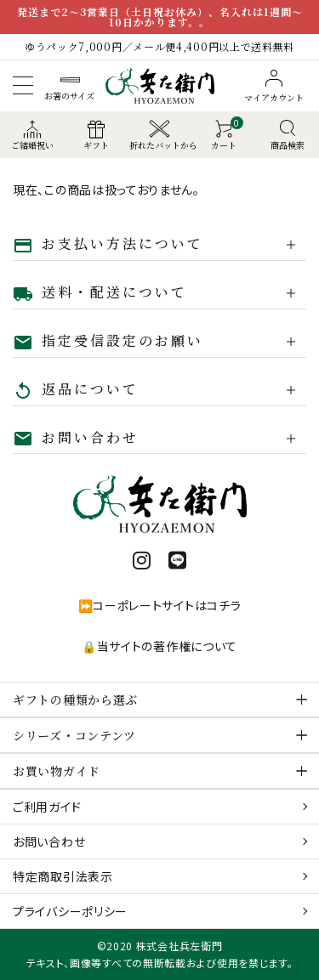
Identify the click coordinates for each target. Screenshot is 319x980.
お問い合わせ (49, 841)
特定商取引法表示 (63, 876)
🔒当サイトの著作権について (159, 646)
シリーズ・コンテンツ (74, 735)
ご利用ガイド (47, 807)
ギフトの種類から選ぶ (75, 700)
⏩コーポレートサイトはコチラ (160, 605)
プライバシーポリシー (70, 911)
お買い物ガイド (57, 771)
